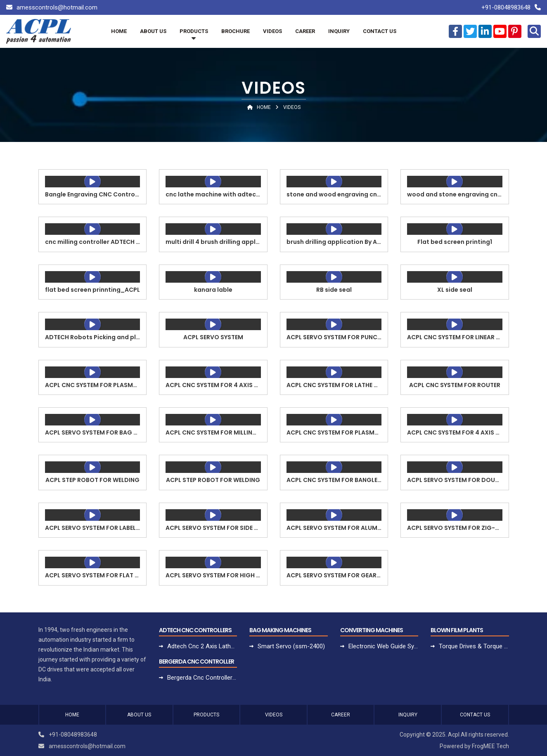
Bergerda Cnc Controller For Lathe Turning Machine (202, 678)
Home (119, 31)
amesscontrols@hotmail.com (57, 7)
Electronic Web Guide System (383, 646)
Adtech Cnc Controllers (195, 630)
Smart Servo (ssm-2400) (291, 646)
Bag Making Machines (280, 630)
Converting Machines (372, 630)
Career (305, 31)
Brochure (236, 31)
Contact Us (380, 31)
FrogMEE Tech (490, 746)
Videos (272, 31)
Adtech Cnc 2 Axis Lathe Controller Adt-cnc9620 (202, 646)
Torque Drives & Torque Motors (474, 646)
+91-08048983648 (506, 7)
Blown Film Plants (457, 630)
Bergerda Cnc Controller (197, 661)
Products (194, 31)
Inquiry (339, 31)
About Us (153, 31)
